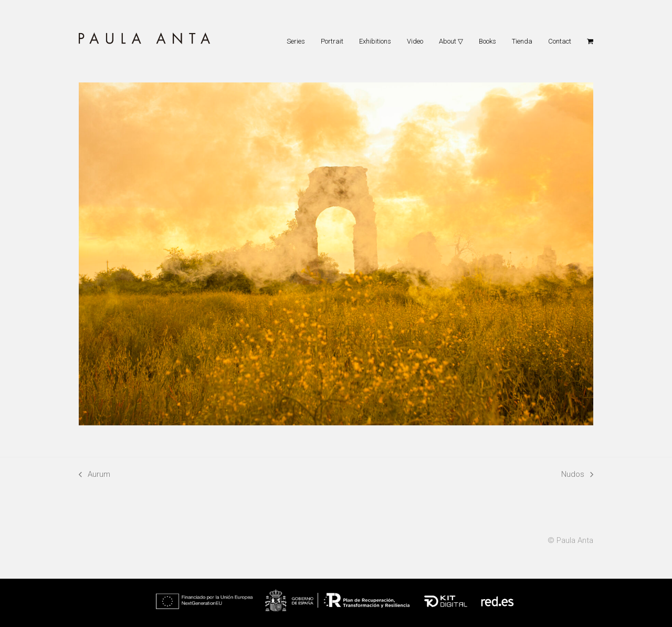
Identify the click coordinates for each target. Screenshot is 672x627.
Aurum (94, 475)
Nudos (577, 475)
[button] (590, 41)
